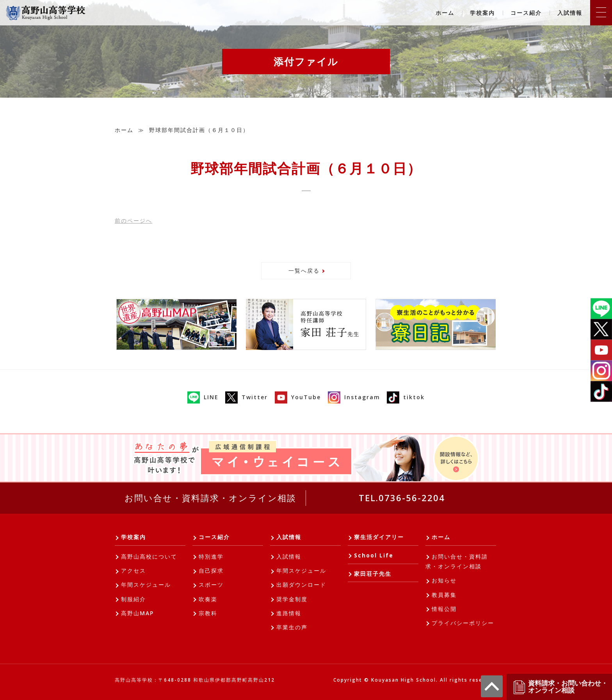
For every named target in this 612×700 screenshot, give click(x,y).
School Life (374, 555)
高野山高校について (149, 556)
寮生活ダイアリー (379, 537)
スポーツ (211, 585)
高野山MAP (137, 613)
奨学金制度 (292, 599)
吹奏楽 (208, 599)
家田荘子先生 (373, 574)
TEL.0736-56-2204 (402, 498)
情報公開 (444, 609)
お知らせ (444, 580)
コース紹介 (526, 13)
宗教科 (208, 613)
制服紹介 (133, 599)
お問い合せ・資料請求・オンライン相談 (210, 498)
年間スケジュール (146, 585)
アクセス (133, 571)
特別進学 (211, 556)
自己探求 (211, 571)
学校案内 (482, 13)
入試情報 (570, 13)
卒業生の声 (292, 627)
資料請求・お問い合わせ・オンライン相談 (560, 687)
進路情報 (289, 613)
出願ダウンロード (301, 585)
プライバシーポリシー (463, 623)
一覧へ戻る (304, 271)
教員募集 (444, 595)
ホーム (445, 13)
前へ (133, 221)
